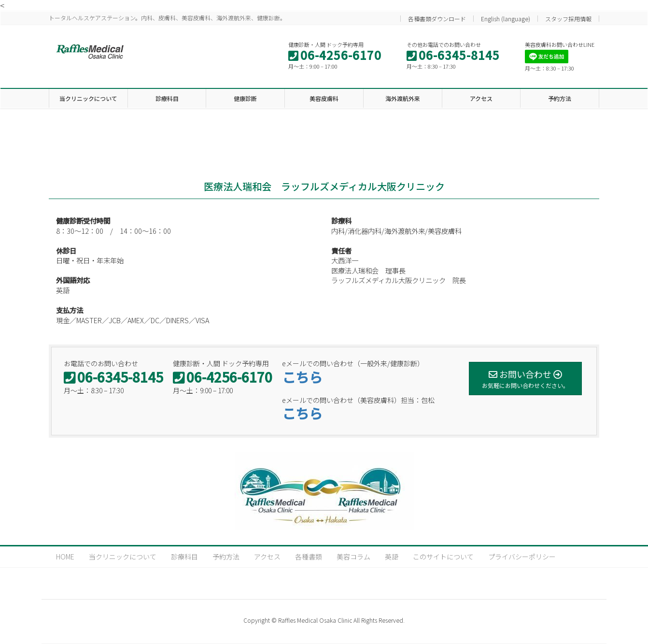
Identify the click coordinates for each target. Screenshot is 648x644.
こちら (302, 377)
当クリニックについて (123, 557)
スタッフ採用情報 (568, 19)
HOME (65, 557)
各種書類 (309, 557)
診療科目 (184, 557)
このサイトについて (443, 557)
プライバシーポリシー (522, 557)
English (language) (506, 19)
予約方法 (226, 557)
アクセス (267, 557)
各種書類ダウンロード (437, 19)
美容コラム (353, 557)
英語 (392, 557)
